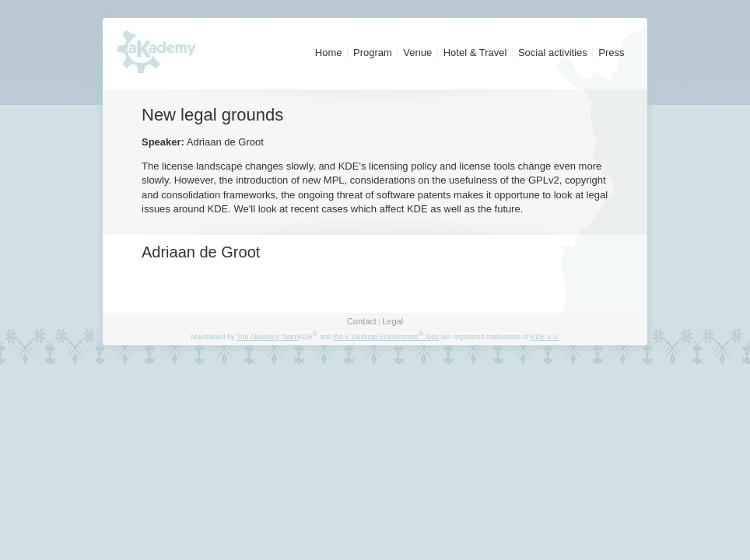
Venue (417, 52)
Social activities (553, 52)
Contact (362, 321)
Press (611, 52)
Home (329, 52)
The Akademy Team (267, 337)
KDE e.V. (545, 337)
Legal (393, 321)
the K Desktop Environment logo (386, 337)
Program (373, 52)
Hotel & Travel (475, 52)
